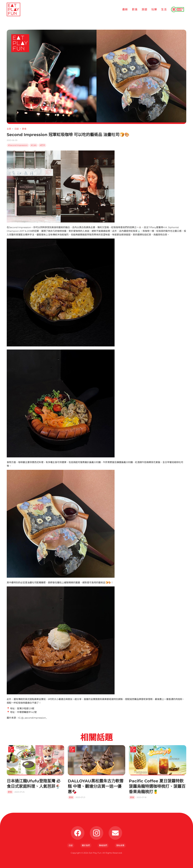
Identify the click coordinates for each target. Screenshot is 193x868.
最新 (125, 9)
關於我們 (86, 845)
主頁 (9, 129)
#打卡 (42, 145)
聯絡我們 (103, 845)
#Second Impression (18, 145)
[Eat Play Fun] (13, 9)
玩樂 (154, 9)
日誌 (17, 129)
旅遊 (144, 9)
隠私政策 (120, 845)
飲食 (135, 9)
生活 (164, 9)
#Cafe (34, 145)
